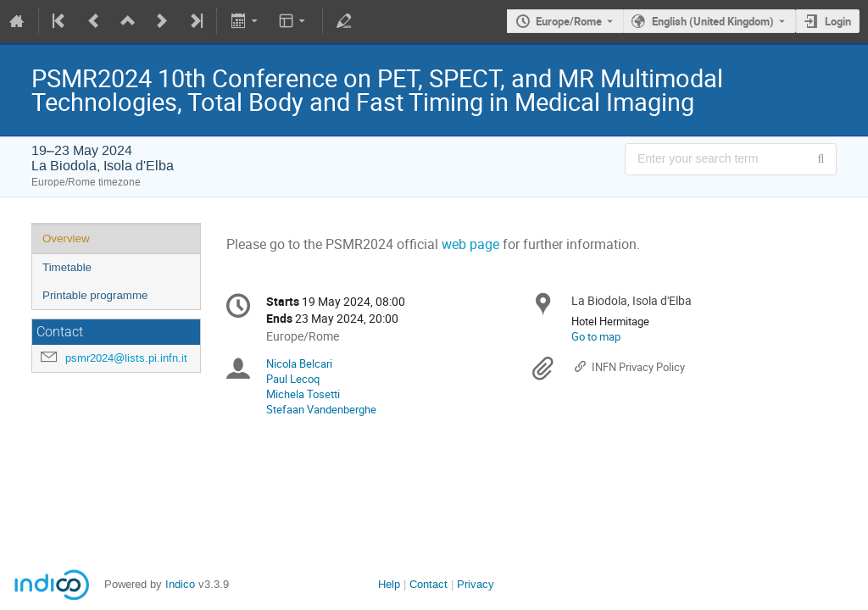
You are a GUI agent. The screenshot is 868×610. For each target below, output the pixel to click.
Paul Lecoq (293, 379)
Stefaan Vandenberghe (321, 409)
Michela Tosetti (303, 394)
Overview (66, 238)
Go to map (596, 336)
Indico (180, 584)
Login (838, 21)
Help (389, 584)
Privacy (476, 584)
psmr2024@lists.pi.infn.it (126, 358)
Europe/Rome (569, 21)
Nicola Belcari (299, 363)
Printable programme (95, 295)
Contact (428, 584)
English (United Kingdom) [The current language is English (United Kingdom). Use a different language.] (713, 21)
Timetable (67, 267)
